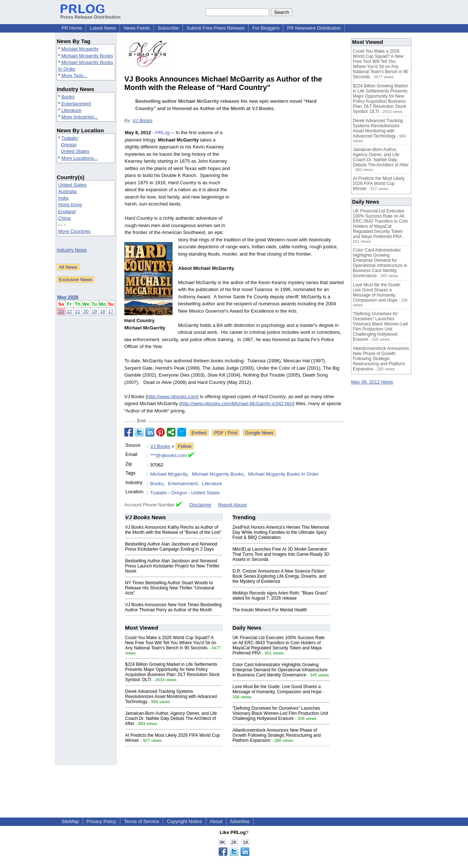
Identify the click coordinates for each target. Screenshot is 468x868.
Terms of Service (142, 821)
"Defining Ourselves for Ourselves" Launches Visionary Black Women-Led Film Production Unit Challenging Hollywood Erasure (280, 713)
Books (68, 97)
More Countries (74, 231)
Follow (185, 446)
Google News (259, 433)
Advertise (240, 821)
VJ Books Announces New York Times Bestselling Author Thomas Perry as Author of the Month (173, 607)
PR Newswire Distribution (314, 28)
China (64, 218)
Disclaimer (201, 505)
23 (61, 311)
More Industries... (80, 117)
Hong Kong (70, 205)
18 (102, 311)
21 (78, 311)
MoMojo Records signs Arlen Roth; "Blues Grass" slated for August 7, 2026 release (280, 596)
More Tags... (74, 76)
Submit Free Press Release (216, 28)
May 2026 (68, 297)
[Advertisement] (289, 183)
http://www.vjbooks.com (172, 397)
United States (75, 151)
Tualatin (69, 138)
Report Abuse (232, 505)
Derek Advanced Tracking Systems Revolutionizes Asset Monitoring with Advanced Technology (171, 697)
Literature (71, 110)
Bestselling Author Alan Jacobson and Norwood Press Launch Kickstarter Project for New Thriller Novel (172, 566)
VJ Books (142, 120)
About (216, 821)
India (63, 198)
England (67, 212)
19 (94, 311)
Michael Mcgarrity (80, 49)
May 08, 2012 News (372, 382)
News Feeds (137, 28)
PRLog (163, 133)
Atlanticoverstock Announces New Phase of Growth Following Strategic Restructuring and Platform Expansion (277, 735)
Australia (67, 191)
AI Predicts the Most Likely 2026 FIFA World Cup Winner (379, 184)
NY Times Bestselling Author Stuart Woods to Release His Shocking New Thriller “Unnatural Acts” (170, 588)
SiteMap (70, 821)
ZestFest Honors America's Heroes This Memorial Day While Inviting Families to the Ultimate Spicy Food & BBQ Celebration (281, 532)
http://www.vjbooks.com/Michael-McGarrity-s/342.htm (237, 403)
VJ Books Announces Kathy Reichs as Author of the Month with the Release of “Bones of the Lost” (173, 530)
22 (69, 311)
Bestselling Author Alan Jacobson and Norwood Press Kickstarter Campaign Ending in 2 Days (171, 547)
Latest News (103, 28)
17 (111, 311)
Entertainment (76, 104)
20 (86, 311)
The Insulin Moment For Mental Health (270, 610)
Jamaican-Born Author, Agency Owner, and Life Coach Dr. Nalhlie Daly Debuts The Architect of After (171, 718)
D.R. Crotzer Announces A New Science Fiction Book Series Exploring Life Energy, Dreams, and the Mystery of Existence (280, 576)
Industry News (72, 250)
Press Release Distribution (90, 14)
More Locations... (80, 158)
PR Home (72, 28)
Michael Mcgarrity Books (87, 56)
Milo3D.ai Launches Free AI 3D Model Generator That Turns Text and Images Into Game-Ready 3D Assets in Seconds (281, 554)
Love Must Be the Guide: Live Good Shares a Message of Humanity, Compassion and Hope (277, 689)
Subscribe (168, 28)
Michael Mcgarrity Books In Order (284, 474)
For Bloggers (266, 28)
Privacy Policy (101, 821)
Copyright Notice (184, 821)
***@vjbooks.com (169, 455)
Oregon (69, 145)
